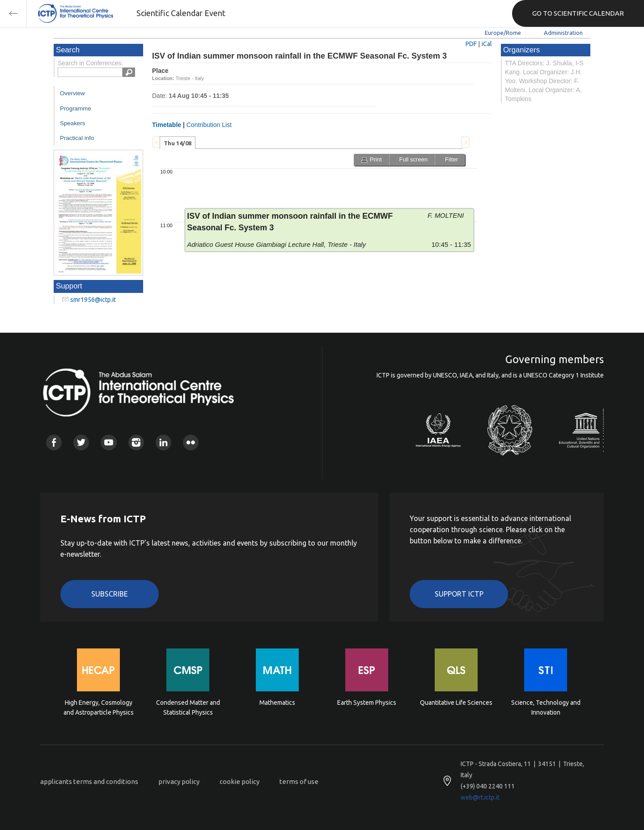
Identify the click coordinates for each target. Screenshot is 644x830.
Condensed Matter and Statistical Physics (188, 707)
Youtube (108, 443)
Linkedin (163, 443)
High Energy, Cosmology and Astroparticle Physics (99, 707)
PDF (471, 44)
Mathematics (277, 703)
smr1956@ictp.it (93, 300)
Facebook (54, 443)
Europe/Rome (503, 33)
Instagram (136, 443)
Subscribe (110, 594)
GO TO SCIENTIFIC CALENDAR (578, 13)
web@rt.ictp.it (480, 797)
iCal (487, 44)
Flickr (191, 443)
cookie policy (239, 781)
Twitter (81, 443)
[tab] (178, 143)
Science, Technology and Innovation (546, 707)
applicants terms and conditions (89, 781)
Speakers (72, 123)
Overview (72, 93)
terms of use (299, 781)
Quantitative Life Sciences (456, 703)
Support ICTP (459, 594)
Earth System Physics (367, 703)
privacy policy (179, 781)
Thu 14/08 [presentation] (178, 143)
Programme (76, 108)
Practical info (77, 138)
